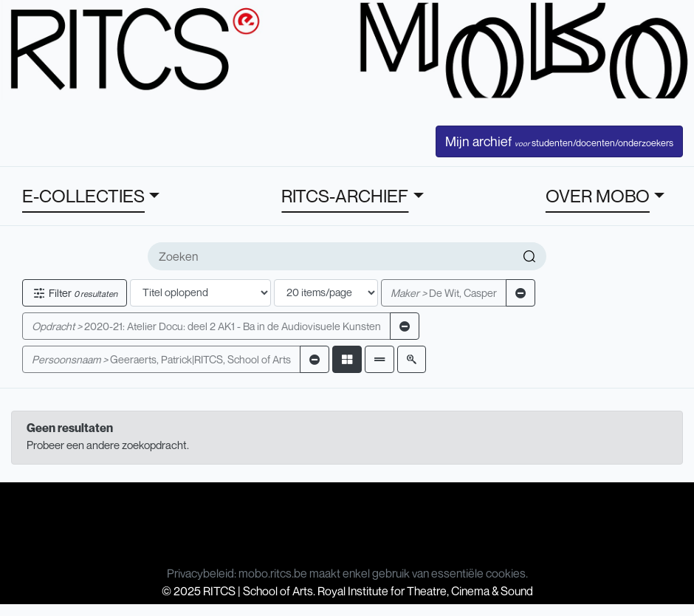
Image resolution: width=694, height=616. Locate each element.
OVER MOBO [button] (598, 196)
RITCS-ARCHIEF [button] (345, 196)
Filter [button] (75, 293)
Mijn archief (559, 141)
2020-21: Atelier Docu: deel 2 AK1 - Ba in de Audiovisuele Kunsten (206, 326)
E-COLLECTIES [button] (83, 196)
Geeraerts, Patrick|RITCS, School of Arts (161, 359)
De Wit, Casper (444, 293)
